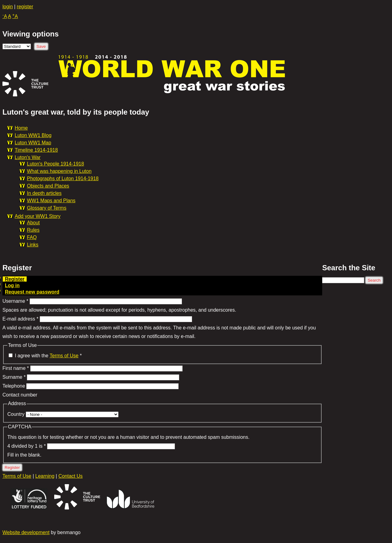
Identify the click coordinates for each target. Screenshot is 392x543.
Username (15, 301)
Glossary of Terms (47, 208)
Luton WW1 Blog (33, 135)
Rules (33, 230)
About (33, 223)
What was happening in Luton (59, 171)
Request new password (32, 292)
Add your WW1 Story (38, 216)
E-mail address (20, 319)
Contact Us (71, 476)
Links (33, 245)
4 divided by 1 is (26, 446)
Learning (45, 476)
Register (16, 279)
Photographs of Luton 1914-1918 (63, 178)
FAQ (32, 237)
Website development (26, 532)
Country (17, 414)
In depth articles (44, 193)
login (8, 7)
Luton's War (28, 157)
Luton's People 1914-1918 (55, 164)
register (25, 7)
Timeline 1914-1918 (36, 150)
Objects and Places (48, 186)
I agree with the (48, 356)
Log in (12, 285)
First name (16, 368)
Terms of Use (64, 356)
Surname (14, 377)
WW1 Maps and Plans (51, 201)
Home (21, 128)
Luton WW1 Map (33, 143)
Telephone (14, 386)
